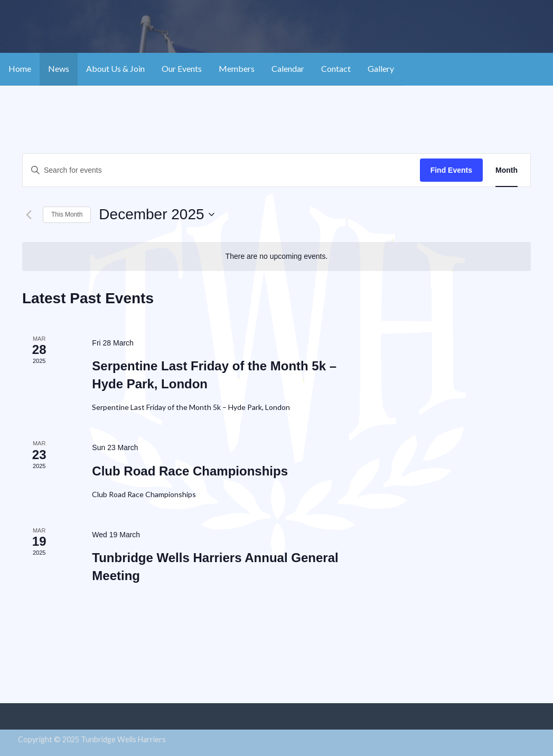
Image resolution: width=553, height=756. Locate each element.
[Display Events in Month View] (507, 170)
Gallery (381, 68)
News (59, 68)
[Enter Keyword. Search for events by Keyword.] (221, 170)
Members (237, 68)
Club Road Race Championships (190, 471)
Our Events (182, 68)
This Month (67, 214)
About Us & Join (115, 68)
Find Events (451, 170)
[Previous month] (29, 214)
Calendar (288, 68)
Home (20, 68)
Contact (336, 68)
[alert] (276, 256)
